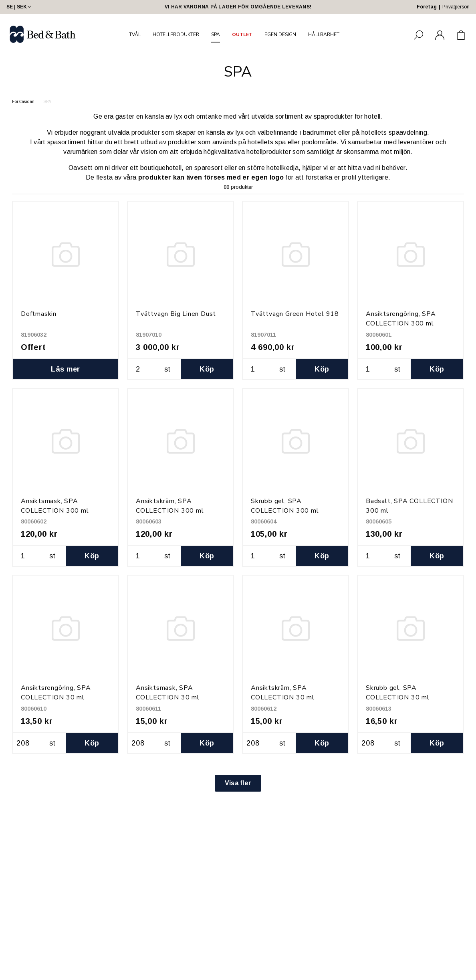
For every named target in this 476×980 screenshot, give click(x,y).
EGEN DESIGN (280, 34)
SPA (216, 34)
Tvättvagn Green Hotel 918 (295, 314)
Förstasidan (23, 102)
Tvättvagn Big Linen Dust (176, 314)
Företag (427, 7)
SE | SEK (19, 7)
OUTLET (242, 34)
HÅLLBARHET (324, 34)
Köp (207, 369)
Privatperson (456, 7)
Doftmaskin (39, 314)
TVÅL (135, 34)
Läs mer (66, 369)
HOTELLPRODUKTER (176, 34)
